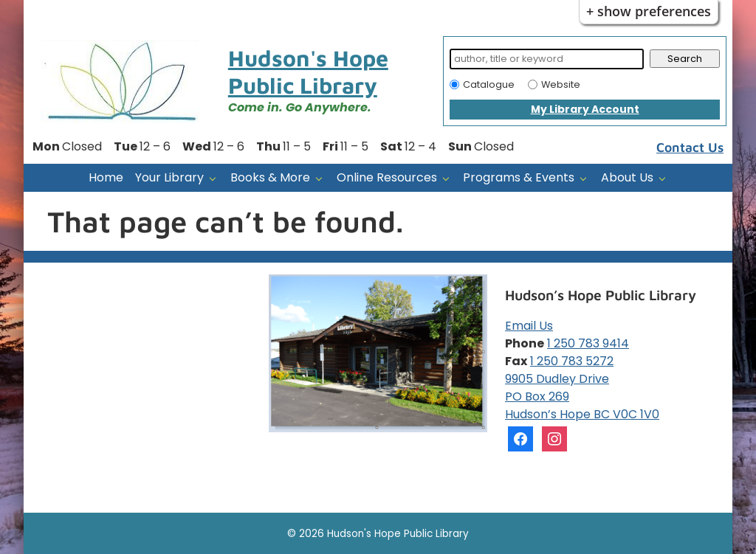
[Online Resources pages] (449, 178)
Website (561, 84)
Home (106, 177)
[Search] (547, 59)
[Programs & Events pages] (587, 178)
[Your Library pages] (216, 178)
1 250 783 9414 (588, 343)
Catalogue (489, 84)
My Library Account (585, 109)
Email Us (529, 326)
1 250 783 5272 (572, 361)
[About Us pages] (666, 178)
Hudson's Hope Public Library (308, 72)
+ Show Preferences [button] (649, 11)
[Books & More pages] (322, 178)
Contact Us (690, 147)
